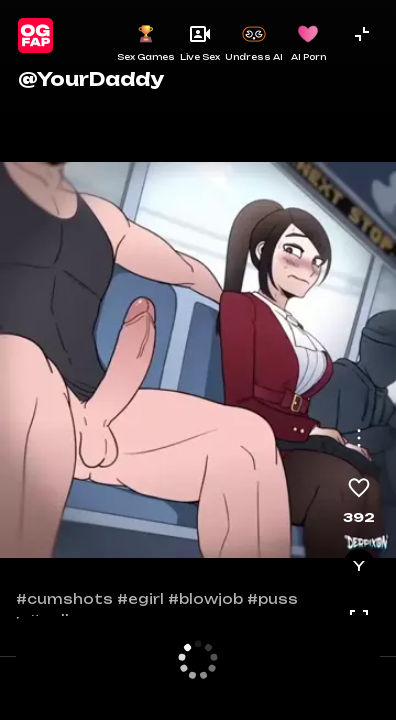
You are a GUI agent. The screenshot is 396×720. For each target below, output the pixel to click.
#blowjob (205, 599)
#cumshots (64, 599)
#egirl (140, 599)
